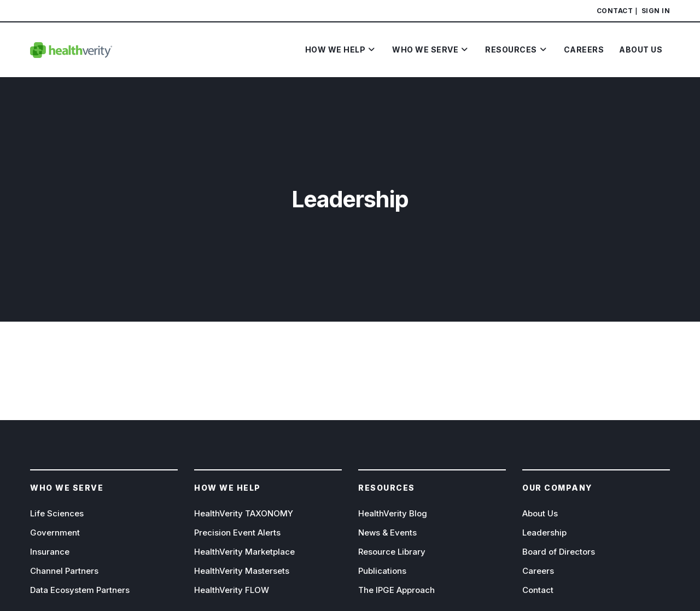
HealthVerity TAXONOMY (244, 513)
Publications (382, 571)
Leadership (544, 533)
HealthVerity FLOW (232, 590)
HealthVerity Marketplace (244, 552)
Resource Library (392, 552)
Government (55, 533)
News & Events (387, 533)
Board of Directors (559, 552)
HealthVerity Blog (393, 513)
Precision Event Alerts (237, 533)
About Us (540, 513)
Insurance (50, 552)
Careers (538, 571)
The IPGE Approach (396, 590)
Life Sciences (57, 513)
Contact (615, 11)
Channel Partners (64, 571)
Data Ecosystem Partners (80, 590)
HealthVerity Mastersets (242, 571)
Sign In (656, 11)
